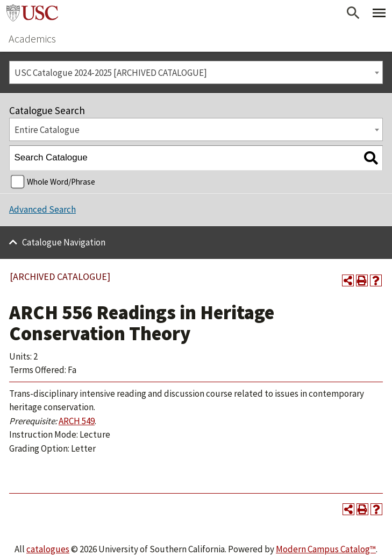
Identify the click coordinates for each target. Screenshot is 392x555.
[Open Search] (353, 13)
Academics (32, 38)
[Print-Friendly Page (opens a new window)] (362, 280)
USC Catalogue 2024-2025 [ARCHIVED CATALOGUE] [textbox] (111, 73)
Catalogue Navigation (64, 242)
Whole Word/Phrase (61, 182)
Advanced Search (42, 209)
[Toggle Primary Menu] (379, 13)
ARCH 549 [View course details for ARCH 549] (77, 421)
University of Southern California (32, 13)
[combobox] (196, 72)
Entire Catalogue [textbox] (47, 130)
